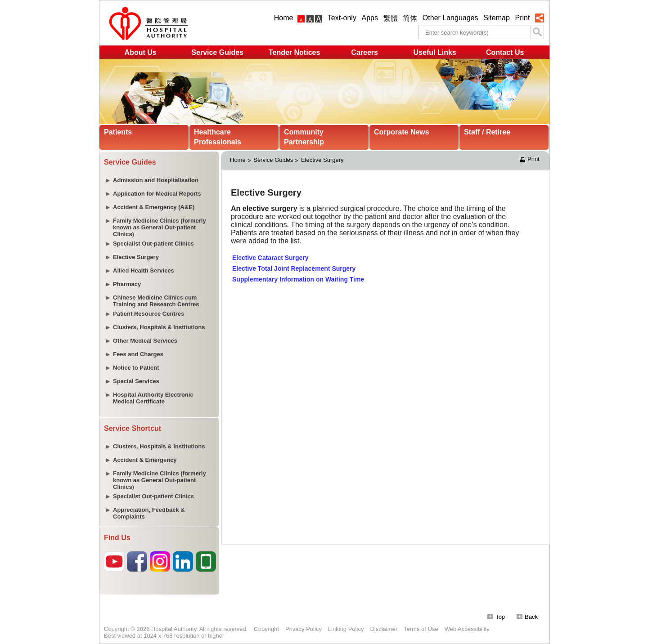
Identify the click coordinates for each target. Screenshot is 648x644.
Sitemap (497, 18)
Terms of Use (421, 629)
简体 (410, 18)
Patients (118, 132)
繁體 (391, 18)
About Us (141, 52)
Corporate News (402, 132)
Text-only (342, 18)
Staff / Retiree (487, 132)
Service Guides (217, 52)
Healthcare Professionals (218, 137)
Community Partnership (304, 137)
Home (284, 18)
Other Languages (450, 18)
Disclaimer (384, 629)
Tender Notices (294, 52)
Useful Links (435, 52)
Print (522, 18)
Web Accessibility (467, 629)
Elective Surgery (322, 160)
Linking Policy (346, 629)
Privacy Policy (304, 629)
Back (527, 617)
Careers (364, 52)
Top (496, 617)
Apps (370, 18)
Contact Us (505, 52)
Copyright (266, 629)
